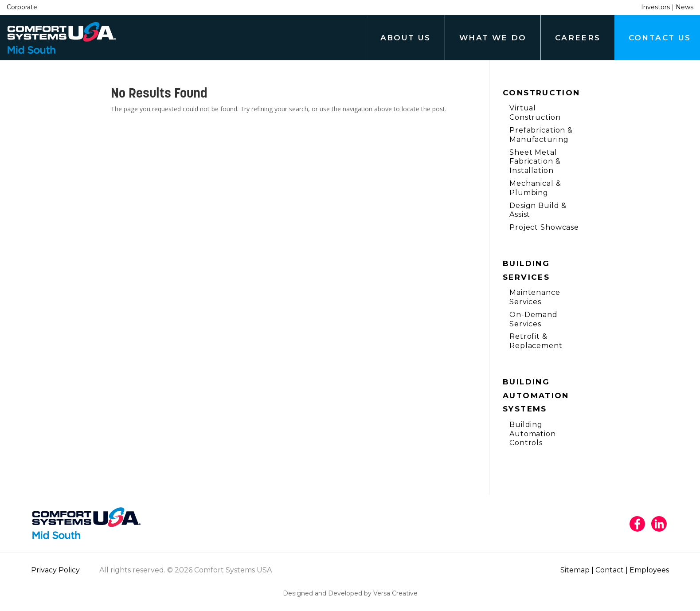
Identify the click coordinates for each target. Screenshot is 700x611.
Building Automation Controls (533, 434)
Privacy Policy (55, 570)
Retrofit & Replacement (536, 341)
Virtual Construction (535, 113)
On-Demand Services (534, 319)
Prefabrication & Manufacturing (541, 135)
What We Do (493, 38)
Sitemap (575, 570)
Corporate (22, 7)
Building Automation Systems (536, 395)
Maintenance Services (535, 297)
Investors (655, 7)
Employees (649, 570)
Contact (610, 570)
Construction (542, 93)
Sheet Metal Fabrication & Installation (535, 162)
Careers (578, 38)
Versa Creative (395, 593)
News (684, 7)
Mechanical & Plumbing (535, 188)
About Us (406, 38)
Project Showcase (544, 227)
